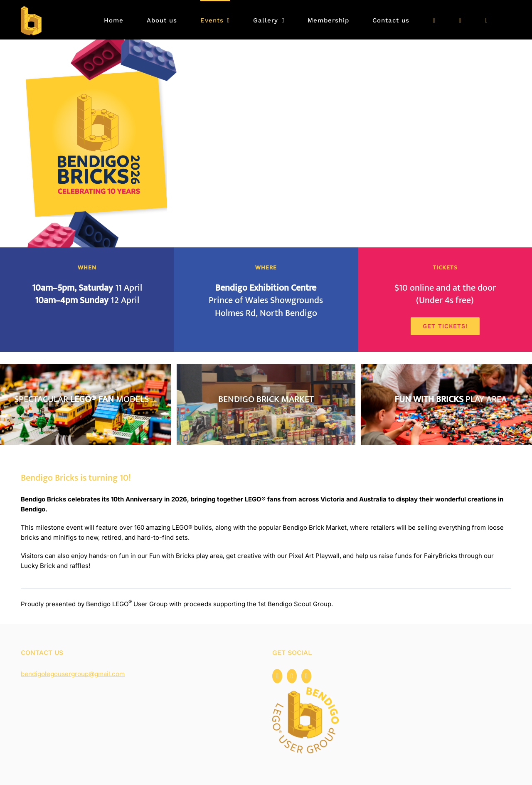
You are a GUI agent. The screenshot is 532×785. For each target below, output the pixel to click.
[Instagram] (292, 676)
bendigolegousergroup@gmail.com (73, 674)
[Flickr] (306, 676)
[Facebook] (277, 676)
